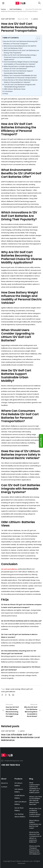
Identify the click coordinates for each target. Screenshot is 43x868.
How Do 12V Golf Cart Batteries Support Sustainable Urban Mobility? (18, 72)
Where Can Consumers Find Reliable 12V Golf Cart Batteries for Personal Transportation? (20, 77)
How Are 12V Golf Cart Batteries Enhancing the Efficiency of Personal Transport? (20, 42)
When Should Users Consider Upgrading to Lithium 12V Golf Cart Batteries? (20, 68)
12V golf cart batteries (9, 569)
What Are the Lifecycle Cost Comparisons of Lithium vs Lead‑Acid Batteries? (35, 837)
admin (36, 19)
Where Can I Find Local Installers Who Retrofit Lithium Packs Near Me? (35, 801)
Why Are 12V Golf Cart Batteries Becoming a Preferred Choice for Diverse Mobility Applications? (20, 57)
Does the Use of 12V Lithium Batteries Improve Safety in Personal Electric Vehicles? (21, 81)
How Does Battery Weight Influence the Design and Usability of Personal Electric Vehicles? (21, 63)
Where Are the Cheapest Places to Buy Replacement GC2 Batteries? (35, 850)
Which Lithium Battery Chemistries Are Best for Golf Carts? (35, 824)
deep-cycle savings (13, 689)
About (4, 779)
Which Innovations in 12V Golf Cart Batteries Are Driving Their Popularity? (21, 52)
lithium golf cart (27, 689)
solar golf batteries (8, 692)
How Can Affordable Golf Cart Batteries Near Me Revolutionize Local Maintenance (20, 737)
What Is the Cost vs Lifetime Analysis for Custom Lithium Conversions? (35, 812)
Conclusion (8, 91)
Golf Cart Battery (16, 9)
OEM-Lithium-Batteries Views (15, 89)
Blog (31, 779)
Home (3, 9)
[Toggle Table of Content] (37, 38)
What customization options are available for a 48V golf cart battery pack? (35, 788)
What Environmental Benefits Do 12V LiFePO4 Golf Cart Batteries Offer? (20, 47)
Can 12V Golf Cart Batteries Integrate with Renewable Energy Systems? (20, 86)
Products (18, 779)
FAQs (6, 94)
